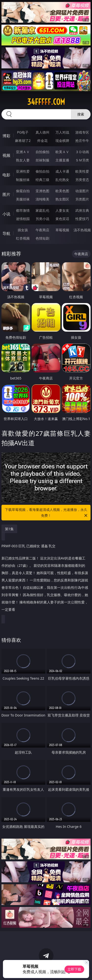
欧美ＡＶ (62, 152)
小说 (6, 214)
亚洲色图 (42, 191)
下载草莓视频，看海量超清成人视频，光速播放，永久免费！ (47, 513)
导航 (6, 233)
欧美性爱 (82, 171)
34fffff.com (46, 102)
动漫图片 (82, 191)
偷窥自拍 (23, 191)
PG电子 (23, 132)
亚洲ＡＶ (23, 152)
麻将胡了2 (23, 141)
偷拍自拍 (42, 171)
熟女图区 (62, 199)
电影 (6, 175)
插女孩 (23, 230)
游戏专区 (82, 132)
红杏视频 (23, 238)
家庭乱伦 (42, 210)
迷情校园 (23, 219)
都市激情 (23, 210)
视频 (6, 155)
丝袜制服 (42, 160)
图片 (6, 194)
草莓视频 (62, 230)
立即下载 (74, 969)
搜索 (81, 114)
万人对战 (62, 132)
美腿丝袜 (23, 199)
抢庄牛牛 (82, 141)
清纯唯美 (42, 199)
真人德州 (42, 132)
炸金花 (42, 141)
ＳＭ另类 (82, 160)
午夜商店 (42, 230)
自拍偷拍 (42, 152)
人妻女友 (62, 210)
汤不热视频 (82, 230)
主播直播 (62, 160)
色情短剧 (42, 238)
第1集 (9, 529)
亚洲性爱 (23, 171)
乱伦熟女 (62, 180)
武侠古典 (82, 210)
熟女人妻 (23, 160)
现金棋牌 (62, 141)
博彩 (6, 136)
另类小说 (42, 219)
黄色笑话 (62, 219)
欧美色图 (62, 191)
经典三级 (42, 180)
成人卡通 (62, 171)
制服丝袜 (23, 180)
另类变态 (82, 180)
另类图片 (82, 199)
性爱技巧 (82, 219)
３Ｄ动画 (82, 152)
